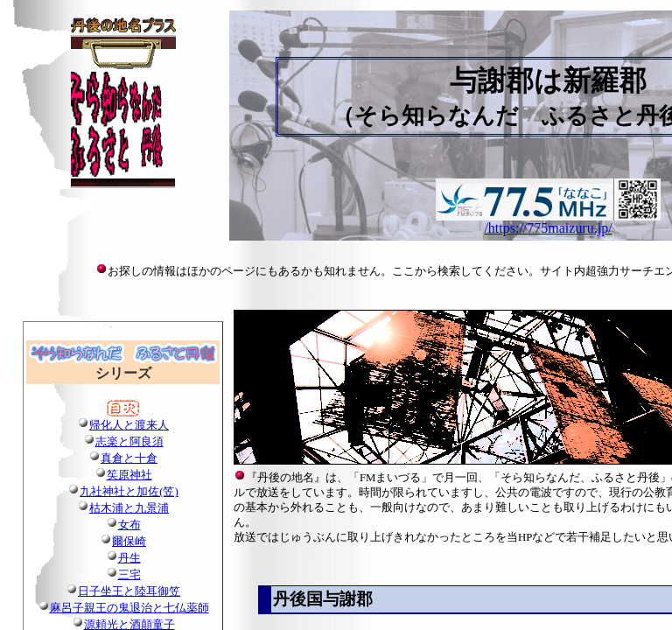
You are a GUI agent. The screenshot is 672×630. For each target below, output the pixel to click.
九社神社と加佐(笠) (129, 492)
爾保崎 (129, 542)
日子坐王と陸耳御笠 (129, 591)
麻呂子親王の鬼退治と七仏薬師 (129, 608)
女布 (129, 525)
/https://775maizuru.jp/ (548, 228)
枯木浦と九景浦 (129, 508)
